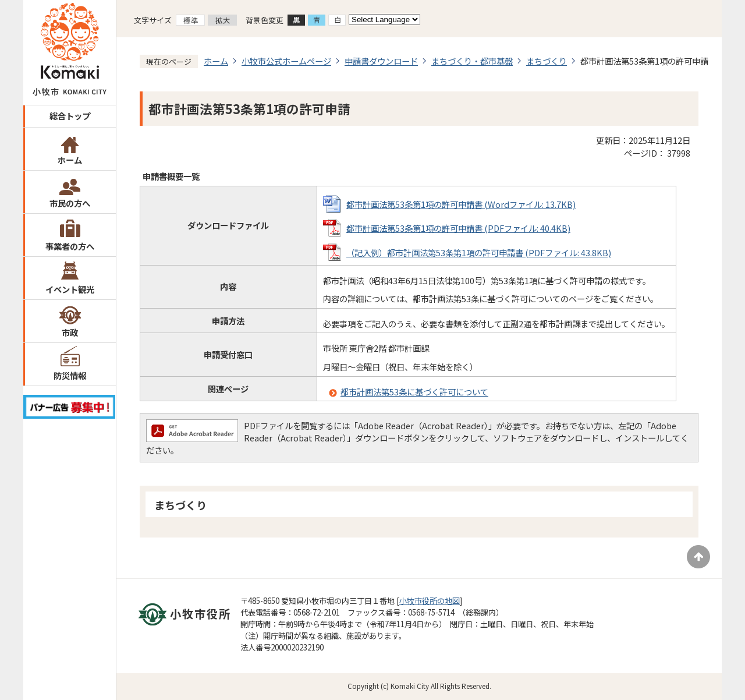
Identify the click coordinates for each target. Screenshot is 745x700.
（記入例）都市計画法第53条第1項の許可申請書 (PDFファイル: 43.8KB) (479, 252)
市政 (70, 332)
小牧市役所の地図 (430, 601)
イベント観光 (70, 289)
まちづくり (547, 61)
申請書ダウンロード (381, 61)
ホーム (70, 160)
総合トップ (70, 116)
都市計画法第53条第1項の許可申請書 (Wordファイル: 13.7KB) (461, 204)
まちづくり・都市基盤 (472, 61)
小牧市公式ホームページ (286, 61)
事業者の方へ (70, 246)
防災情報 (70, 375)
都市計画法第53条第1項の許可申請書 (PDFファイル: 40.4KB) (458, 228)
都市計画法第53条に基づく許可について (414, 392)
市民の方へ (70, 203)
